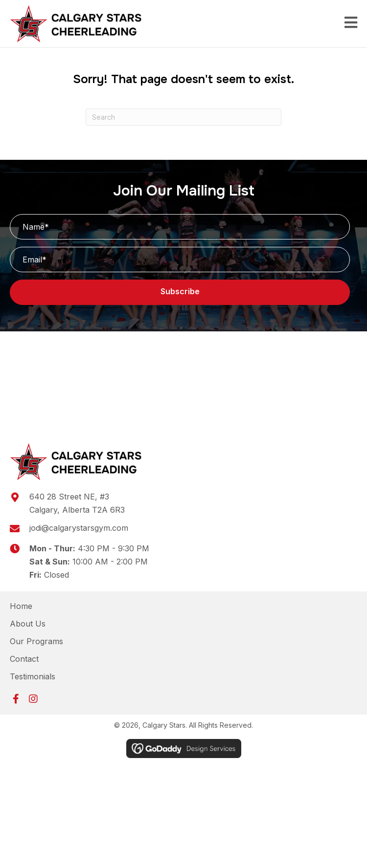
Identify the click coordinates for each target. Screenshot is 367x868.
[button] (180, 292)
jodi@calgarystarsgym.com (79, 528)
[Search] (183, 117)
